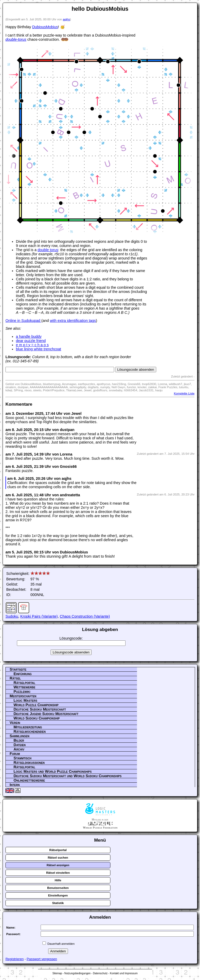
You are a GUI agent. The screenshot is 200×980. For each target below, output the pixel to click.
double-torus (16, 39)
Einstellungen (58, 895)
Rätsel (15, 678)
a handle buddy (29, 336)
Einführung (23, 674)
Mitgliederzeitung (28, 727)
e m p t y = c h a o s (32, 345)
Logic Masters (25, 700)
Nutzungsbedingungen (77, 973)
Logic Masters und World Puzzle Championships (53, 771)
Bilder (19, 740)
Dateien (20, 745)
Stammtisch (23, 758)
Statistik (58, 903)
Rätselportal (24, 683)
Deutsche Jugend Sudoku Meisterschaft (46, 714)
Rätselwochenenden (30, 731)
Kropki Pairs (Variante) (39, 616)
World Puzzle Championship (36, 705)
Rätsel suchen (58, 858)
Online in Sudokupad (23, 321)
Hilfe (58, 880)
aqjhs (66, 19)
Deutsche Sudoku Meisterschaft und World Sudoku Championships (68, 776)
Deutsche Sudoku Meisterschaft (40, 709)
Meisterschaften (23, 696)
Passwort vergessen (42, 959)
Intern (15, 785)
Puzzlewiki (22, 692)
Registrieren (15, 959)
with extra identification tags (73, 321)
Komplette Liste (184, 393)
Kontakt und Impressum (124, 973)
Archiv (19, 749)
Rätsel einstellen (58, 873)
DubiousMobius (45, 27)
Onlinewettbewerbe (29, 780)
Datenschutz (100, 973)
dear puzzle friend (31, 341)
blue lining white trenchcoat (39, 349)
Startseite (18, 669)
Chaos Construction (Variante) (85, 616)
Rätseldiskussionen (29, 763)
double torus (48, 250)
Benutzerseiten (58, 888)
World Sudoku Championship (37, 718)
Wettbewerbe (24, 687)
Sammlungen (20, 736)
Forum (15, 754)
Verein (15, 723)
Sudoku (12, 616)
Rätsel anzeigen (58, 865)
